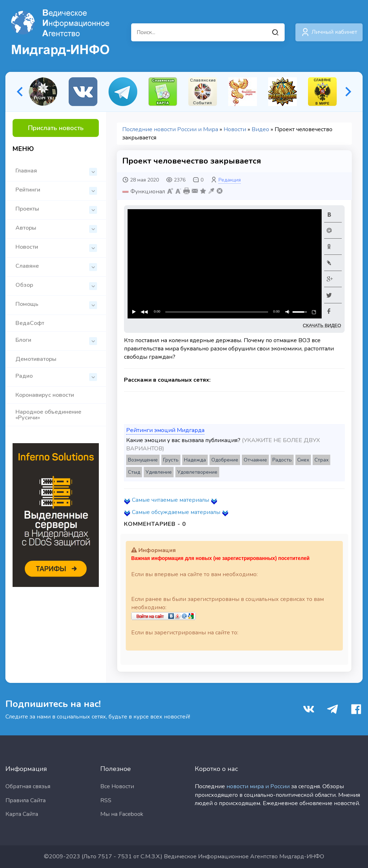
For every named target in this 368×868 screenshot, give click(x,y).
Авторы (56, 228)
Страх (321, 460)
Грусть (171, 460)
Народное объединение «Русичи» (48, 415)
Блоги (56, 341)
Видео (260, 129)
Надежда (195, 460)
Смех (303, 460)
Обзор (56, 286)
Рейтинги (56, 190)
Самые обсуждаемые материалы (176, 512)
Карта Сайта (22, 814)
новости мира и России (258, 786)
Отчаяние (255, 460)
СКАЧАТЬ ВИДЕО (322, 325)
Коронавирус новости (45, 395)
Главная (56, 171)
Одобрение (225, 460)
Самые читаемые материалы (171, 500)
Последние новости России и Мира (170, 129)
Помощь (56, 305)
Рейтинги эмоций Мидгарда (165, 430)
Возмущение (143, 460)
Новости (56, 247)
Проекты (56, 209)
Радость (282, 460)
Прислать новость (56, 128)
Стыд (134, 472)
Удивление (159, 472)
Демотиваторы (36, 359)
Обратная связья (28, 786)
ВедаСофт (30, 323)
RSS (106, 800)
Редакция (230, 180)
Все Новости (117, 786)
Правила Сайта (26, 800)
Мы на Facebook (122, 814)
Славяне (56, 267)
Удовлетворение (197, 472)
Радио (56, 376)
